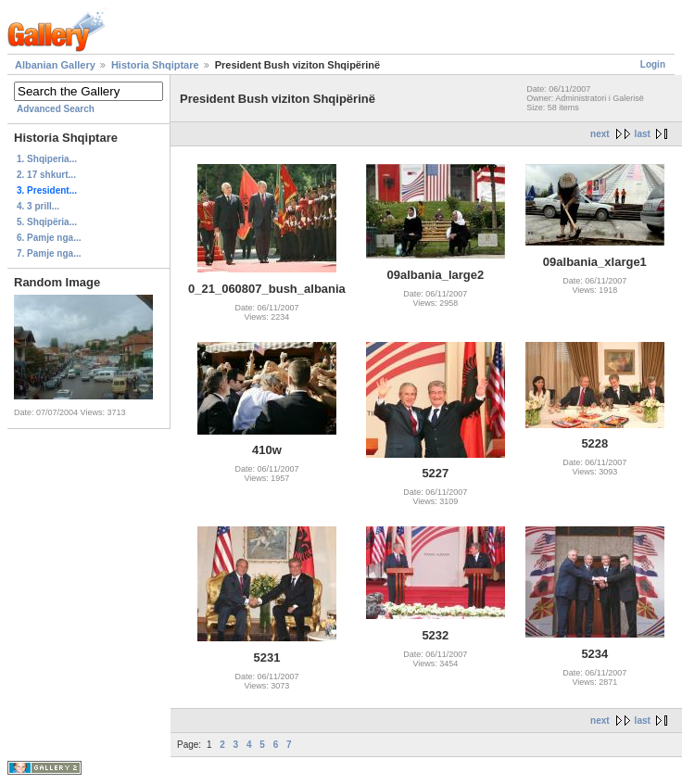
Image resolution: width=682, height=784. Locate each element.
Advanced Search (56, 109)
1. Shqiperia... (47, 159)
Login (653, 64)
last (643, 134)
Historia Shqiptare (155, 65)
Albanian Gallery (55, 65)
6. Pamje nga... (49, 238)
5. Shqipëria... (47, 222)
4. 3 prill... (38, 206)
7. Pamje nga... (49, 253)
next (600, 134)
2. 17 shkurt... (46, 175)
